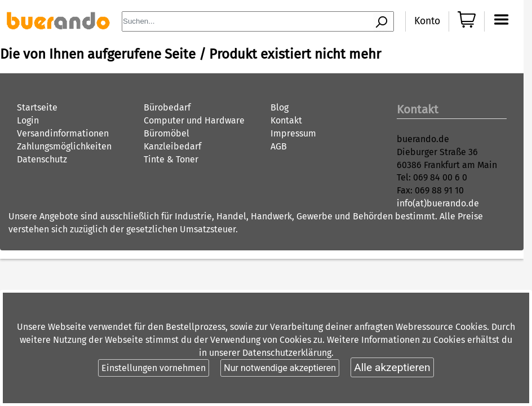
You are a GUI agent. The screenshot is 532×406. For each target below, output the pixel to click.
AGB (279, 146)
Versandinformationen (63, 133)
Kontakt (286, 120)
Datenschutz (42, 159)
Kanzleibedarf (172, 146)
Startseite (37, 107)
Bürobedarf (167, 107)
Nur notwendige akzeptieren (280, 368)
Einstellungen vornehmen (154, 368)
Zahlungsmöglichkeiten (64, 146)
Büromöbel (167, 133)
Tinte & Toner (171, 159)
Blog (280, 107)
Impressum (293, 133)
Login (28, 120)
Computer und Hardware (194, 120)
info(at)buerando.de (438, 203)
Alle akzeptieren (392, 367)
